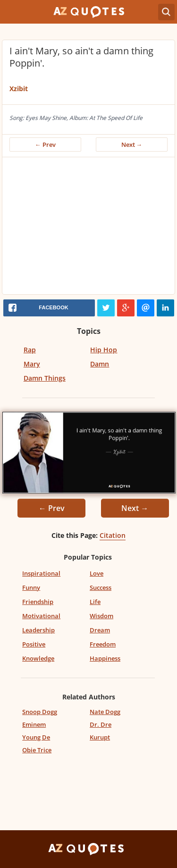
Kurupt (100, 737)
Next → (132, 145)
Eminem (34, 724)
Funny (31, 587)
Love (97, 573)
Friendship (38, 602)
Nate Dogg (105, 712)
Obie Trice (37, 750)
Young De (36, 737)
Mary (32, 364)
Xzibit (19, 89)
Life (95, 602)
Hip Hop (104, 350)
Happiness (105, 658)
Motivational (41, 616)
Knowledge (38, 658)
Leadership (38, 630)
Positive (34, 644)
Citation (113, 535)
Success (101, 587)
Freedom (103, 644)
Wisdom (101, 616)
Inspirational (41, 573)
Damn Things (45, 378)
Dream (100, 630)
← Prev (45, 145)
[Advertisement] (88, 228)
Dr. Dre (101, 724)
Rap (30, 350)
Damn (100, 364)
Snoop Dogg (40, 712)
